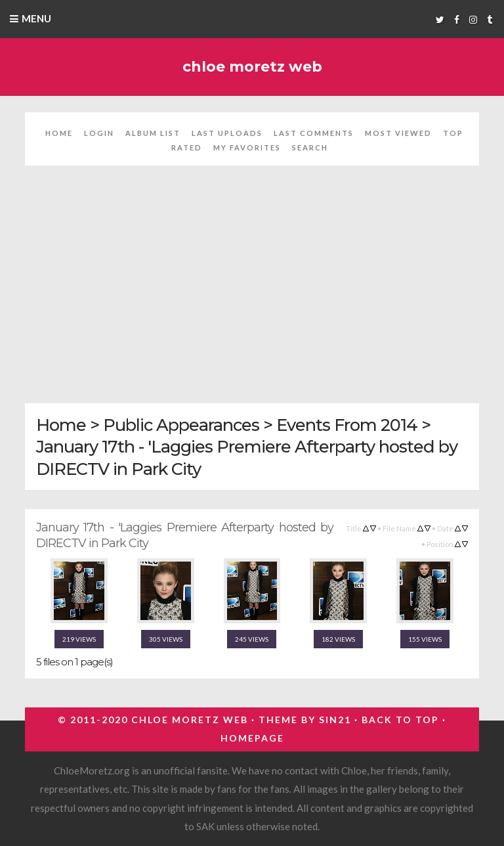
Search (310, 147)
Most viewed (398, 133)
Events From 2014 (347, 425)
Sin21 (335, 720)
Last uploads (227, 133)
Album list (153, 133)
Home (59, 133)
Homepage (252, 738)
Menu (36, 18)
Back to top (400, 720)
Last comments (314, 133)
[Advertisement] (252, 292)
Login (99, 133)
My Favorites (247, 147)
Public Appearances (181, 425)
